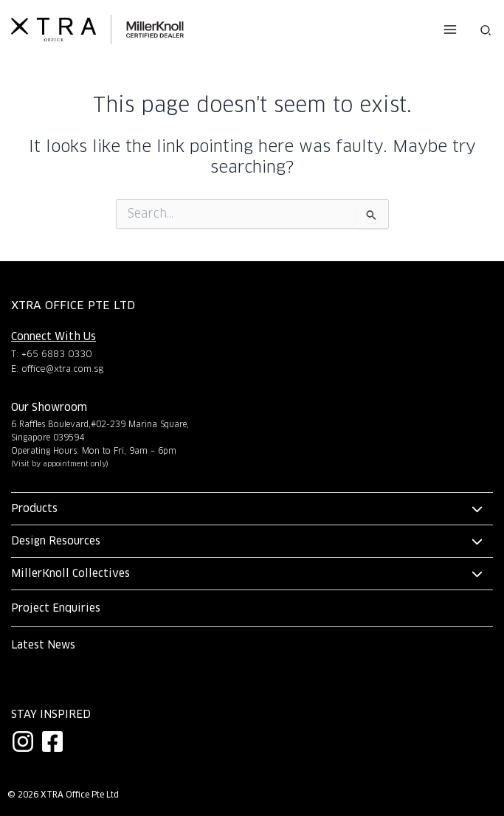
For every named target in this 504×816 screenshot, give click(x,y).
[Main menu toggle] (449, 30)
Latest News (43, 645)
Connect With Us (53, 336)
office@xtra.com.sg (62, 369)
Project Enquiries (56, 608)
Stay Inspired (51, 714)
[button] (486, 30)
